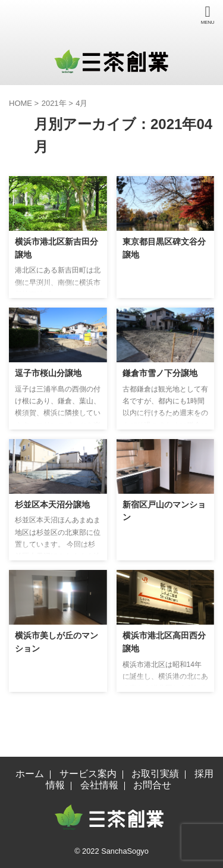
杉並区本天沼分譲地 (52, 504)
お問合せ (152, 785)
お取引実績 (155, 774)
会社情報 (99, 785)
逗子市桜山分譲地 (48, 373)
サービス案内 (88, 774)
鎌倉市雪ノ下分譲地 (160, 373)
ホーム (30, 774)
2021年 (54, 103)
